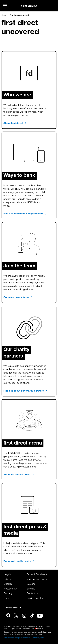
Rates (7, 598)
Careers (31, 584)
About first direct (15, 123)
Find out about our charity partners (25, 391)
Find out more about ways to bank (25, 213)
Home (4, 15)
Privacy (8, 579)
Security (8, 593)
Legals (7, 574)
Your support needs (37, 579)
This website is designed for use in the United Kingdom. (24, 638)
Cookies (8, 584)
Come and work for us (18, 297)
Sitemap (31, 589)
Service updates (35, 598)
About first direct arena (19, 474)
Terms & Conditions (37, 574)
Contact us (32, 593)
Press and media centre (19, 561)
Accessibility (10, 589)
